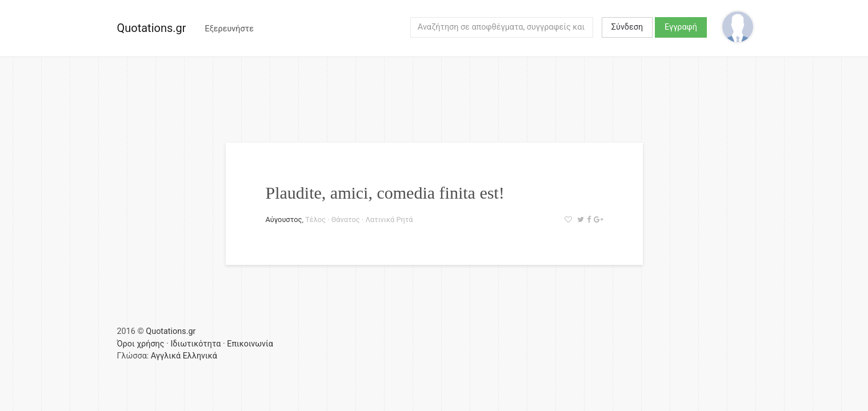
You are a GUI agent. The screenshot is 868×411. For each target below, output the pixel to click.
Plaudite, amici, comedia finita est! (385, 193)
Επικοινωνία (250, 344)
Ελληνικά (200, 356)
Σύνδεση (627, 27)
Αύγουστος (284, 219)
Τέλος (315, 219)
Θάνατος (346, 219)
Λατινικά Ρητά (389, 219)
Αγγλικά (166, 356)
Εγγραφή (681, 27)
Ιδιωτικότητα (195, 344)
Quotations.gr (152, 28)
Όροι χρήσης (141, 344)
